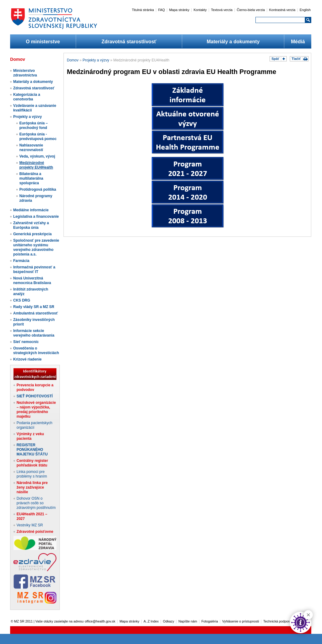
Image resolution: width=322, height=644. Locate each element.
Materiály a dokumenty (233, 42)
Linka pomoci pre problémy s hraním (32, 474)
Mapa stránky (179, 10)
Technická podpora (277, 621)
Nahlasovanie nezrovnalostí (31, 148)
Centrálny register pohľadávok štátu (32, 463)
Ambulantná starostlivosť (36, 313)
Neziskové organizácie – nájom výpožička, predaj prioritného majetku (36, 410)
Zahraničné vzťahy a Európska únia (31, 225)
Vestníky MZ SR (30, 525)
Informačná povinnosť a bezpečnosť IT (34, 269)
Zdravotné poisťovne (35, 532)
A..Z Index (151, 621)
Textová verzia (222, 10)
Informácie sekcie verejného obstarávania (34, 333)
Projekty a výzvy (27, 117)
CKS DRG (22, 300)
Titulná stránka (143, 10)
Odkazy (169, 621)
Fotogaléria (210, 621)
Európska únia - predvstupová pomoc (38, 137)
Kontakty (200, 10)
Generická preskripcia (32, 234)
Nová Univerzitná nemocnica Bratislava (32, 281)
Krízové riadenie (27, 359)
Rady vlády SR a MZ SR (34, 307)
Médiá (298, 42)
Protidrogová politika (38, 189)
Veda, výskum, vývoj (37, 156)
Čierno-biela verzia (251, 10)
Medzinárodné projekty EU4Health (36, 165)
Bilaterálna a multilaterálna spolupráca (31, 178)
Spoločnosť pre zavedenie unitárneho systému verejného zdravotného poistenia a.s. (36, 247)
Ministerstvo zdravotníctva (25, 73)
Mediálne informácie (31, 210)
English (305, 10)
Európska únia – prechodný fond (34, 125)
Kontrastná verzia (282, 10)
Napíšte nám (188, 621)
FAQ (162, 10)
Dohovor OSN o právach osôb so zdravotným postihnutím (36, 503)
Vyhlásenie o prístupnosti (241, 621)
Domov (73, 60)
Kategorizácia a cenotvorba (27, 97)
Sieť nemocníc (26, 342)
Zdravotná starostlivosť (129, 42)
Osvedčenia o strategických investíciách (36, 351)
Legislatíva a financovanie (36, 217)
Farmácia (21, 261)
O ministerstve (43, 42)
